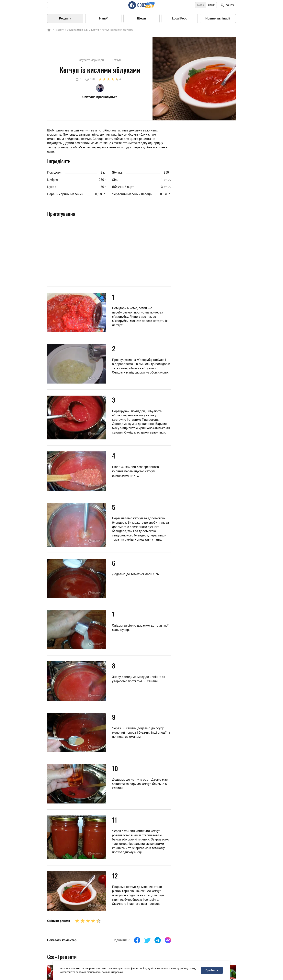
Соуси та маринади (78, 30)
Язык (211, 5)
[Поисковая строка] (227, 5)
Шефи (142, 18)
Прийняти (212, 970)
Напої (103, 18)
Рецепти (65, 18)
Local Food (180, 18)
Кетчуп (95, 30)
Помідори (54, 172)
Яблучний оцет (123, 187)
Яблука (117, 172)
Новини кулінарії (218, 18)
